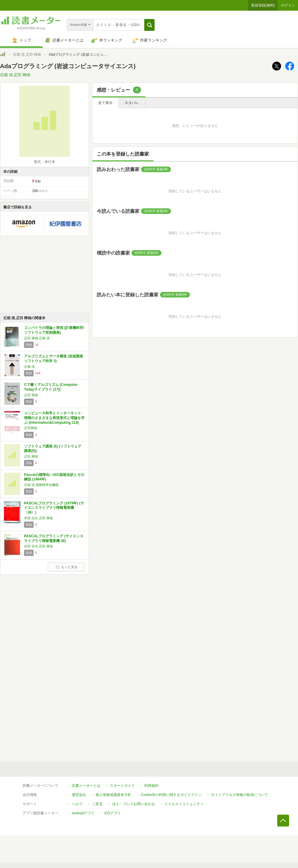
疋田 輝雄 (31, 395)
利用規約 (151, 786)
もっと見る (66, 567)
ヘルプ (77, 804)
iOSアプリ (112, 813)
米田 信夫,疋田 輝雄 (38, 518)
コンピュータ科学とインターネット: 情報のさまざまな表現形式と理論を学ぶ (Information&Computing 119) (54, 418)
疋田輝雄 (31, 428)
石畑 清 (29, 367)
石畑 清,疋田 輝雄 (27, 55)
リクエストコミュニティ (184, 804)
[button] (149, 25)
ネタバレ (132, 103)
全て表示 (105, 103)
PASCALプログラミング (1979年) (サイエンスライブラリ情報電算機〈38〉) (54, 508)
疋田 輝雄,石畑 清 (37, 338)
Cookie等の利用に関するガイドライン (171, 795)
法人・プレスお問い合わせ (134, 804)
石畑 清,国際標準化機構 (41, 485)
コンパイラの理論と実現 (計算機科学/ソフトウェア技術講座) (54, 330)
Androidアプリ (83, 813)
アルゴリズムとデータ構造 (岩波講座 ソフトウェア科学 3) (54, 359)
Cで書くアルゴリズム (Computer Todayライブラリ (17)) (51, 387)
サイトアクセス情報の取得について (240, 795)
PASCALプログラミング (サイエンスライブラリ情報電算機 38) (54, 538)
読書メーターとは (86, 786)
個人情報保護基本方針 (113, 795)
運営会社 (79, 795)
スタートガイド (122, 786)
